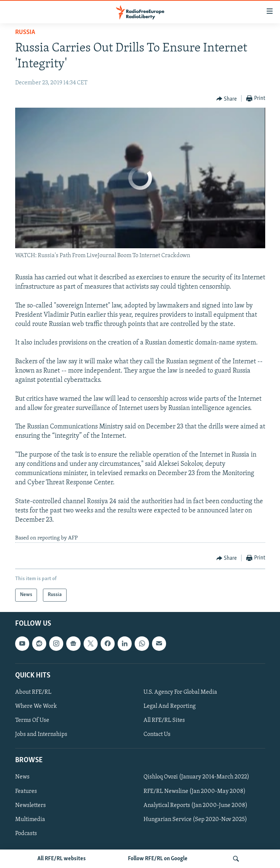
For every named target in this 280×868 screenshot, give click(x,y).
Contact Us (157, 734)
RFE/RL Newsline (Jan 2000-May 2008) (195, 791)
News (22, 777)
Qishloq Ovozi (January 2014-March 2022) (196, 777)
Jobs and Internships (41, 734)
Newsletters (31, 805)
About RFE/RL (33, 692)
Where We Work (36, 706)
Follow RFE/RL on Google (158, 859)
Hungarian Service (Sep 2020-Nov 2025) (195, 819)
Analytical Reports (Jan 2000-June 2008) (195, 805)
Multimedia (30, 819)
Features (26, 791)
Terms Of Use (32, 720)
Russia (25, 32)
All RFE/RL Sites (164, 720)
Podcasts (26, 833)
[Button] (227, 99)
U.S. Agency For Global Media (180, 692)
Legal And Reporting (170, 706)
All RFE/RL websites (62, 859)
